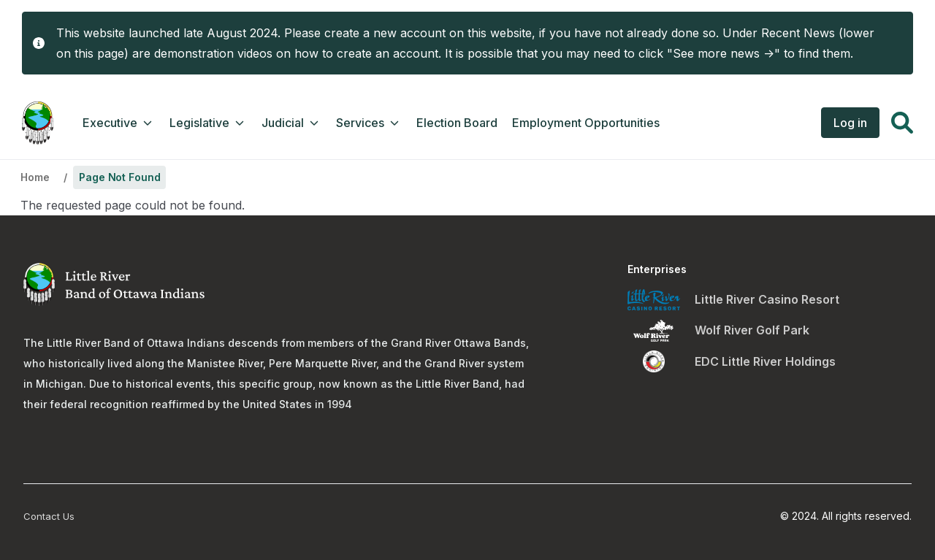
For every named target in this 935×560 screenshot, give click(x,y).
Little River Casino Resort (767, 299)
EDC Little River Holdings (765, 361)
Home (35, 177)
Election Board (457, 123)
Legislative (208, 123)
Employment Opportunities (586, 123)
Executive (119, 123)
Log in (850, 123)
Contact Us (49, 516)
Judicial (291, 123)
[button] (902, 125)
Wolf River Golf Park (752, 330)
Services (369, 123)
